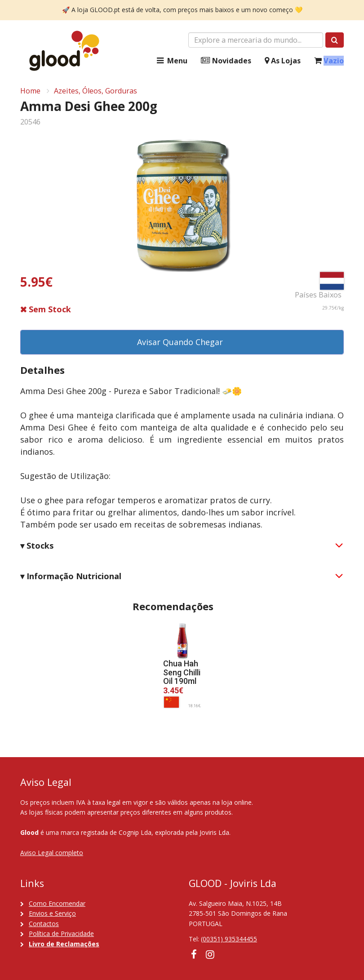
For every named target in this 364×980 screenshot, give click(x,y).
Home (30, 91)
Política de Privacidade (61, 933)
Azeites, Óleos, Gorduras (95, 91)
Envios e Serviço (52, 913)
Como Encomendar (57, 903)
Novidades (226, 61)
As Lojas (283, 61)
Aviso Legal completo (52, 853)
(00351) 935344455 (229, 939)
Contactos (44, 924)
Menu (171, 61)
